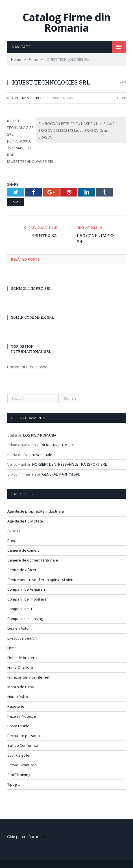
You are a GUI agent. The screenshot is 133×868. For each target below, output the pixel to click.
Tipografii (15, 784)
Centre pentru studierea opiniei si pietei (41, 580)
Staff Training (19, 775)
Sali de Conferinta (23, 745)
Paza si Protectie (22, 716)
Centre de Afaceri (22, 570)
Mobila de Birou (21, 687)
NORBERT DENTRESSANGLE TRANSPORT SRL (69, 464)
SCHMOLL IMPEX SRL (31, 288)
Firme (121, 98)
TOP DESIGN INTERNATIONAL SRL (31, 349)
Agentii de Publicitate (25, 521)
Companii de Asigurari (26, 589)
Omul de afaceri (25, 98)
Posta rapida (18, 726)
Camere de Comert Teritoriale (33, 560)
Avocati (14, 531)
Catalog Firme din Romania (66, 22)
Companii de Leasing (25, 619)
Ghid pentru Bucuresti (26, 837)
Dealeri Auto (18, 628)
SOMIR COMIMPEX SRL (32, 317)
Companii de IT (20, 609)
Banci (12, 541)
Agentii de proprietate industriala (36, 511)
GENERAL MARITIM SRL (56, 445)
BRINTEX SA (44, 236)
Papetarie (16, 706)
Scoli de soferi (19, 755)
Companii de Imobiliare (27, 599)
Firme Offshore (20, 667)
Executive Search (22, 638)
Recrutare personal (24, 736)
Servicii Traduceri (22, 765)
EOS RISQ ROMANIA (40, 435)
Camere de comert (23, 550)
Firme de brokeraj (22, 658)
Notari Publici (18, 697)
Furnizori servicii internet (28, 677)
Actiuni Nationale (38, 455)
